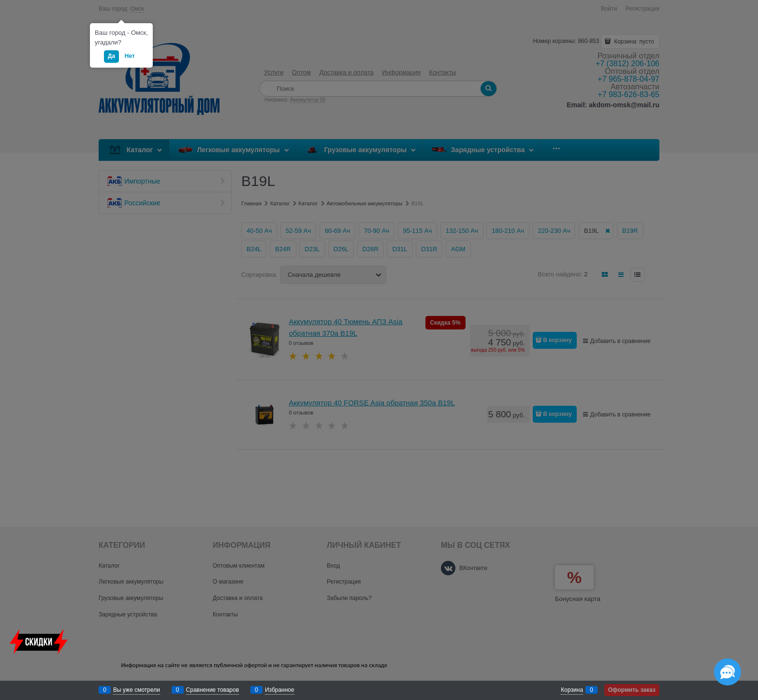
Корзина (572, 690)
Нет (130, 56)
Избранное (280, 690)
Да (111, 56)
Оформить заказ (632, 690)
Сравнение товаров (213, 690)
